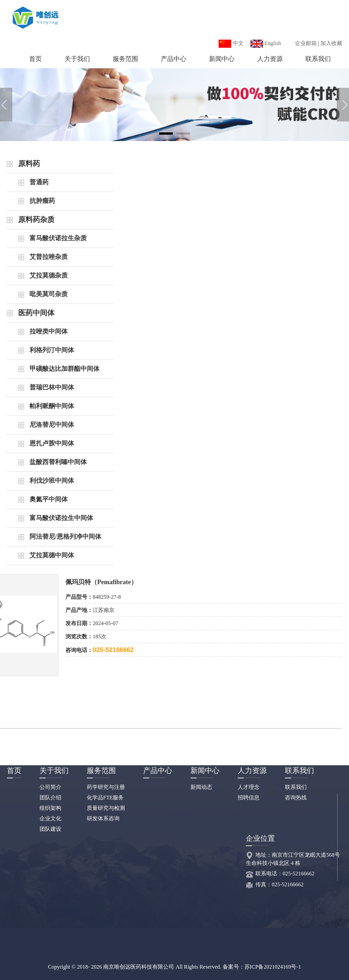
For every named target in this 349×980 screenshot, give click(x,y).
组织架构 (50, 808)
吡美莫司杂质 (49, 294)
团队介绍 (50, 798)
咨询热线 (296, 798)
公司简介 (50, 787)
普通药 (39, 182)
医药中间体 (36, 313)
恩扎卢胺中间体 (52, 443)
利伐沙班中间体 (52, 481)
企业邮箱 (306, 43)
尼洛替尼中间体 (52, 425)
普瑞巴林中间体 (52, 387)
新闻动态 (201, 787)
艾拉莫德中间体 (52, 555)
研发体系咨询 (103, 818)
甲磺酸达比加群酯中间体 (65, 369)
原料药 (29, 164)
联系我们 (318, 59)
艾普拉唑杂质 (49, 257)
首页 (35, 59)
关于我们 (77, 59)
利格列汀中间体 (52, 350)
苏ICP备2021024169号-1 (273, 967)
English (266, 43)
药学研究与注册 (106, 787)
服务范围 (125, 59)
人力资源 (270, 59)
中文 (231, 43)
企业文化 (50, 818)
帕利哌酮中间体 (52, 406)
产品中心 (174, 59)
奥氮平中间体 (49, 499)
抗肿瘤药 (42, 201)
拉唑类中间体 (49, 331)
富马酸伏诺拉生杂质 (58, 238)
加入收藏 (331, 43)
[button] (166, 134)
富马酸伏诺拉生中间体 (61, 518)
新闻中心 (222, 59)
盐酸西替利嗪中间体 (58, 462)
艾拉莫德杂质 (49, 275)
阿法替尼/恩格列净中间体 (65, 537)
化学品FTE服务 (105, 798)
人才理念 (249, 787)
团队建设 (50, 829)
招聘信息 (249, 798)
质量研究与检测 (106, 808)
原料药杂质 (36, 220)
